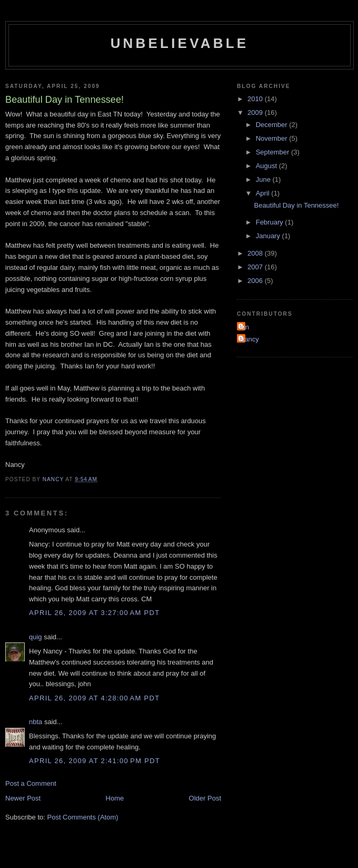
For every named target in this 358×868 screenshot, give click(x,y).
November (273, 138)
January (269, 236)
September (274, 152)
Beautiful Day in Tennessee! (296, 205)
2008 (256, 253)
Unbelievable (180, 43)
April (264, 193)
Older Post (205, 798)
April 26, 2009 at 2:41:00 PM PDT (95, 761)
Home (115, 798)
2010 (256, 99)
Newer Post (23, 798)
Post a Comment (31, 783)
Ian (244, 327)
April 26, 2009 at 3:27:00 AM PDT (94, 613)
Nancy (249, 339)
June (264, 179)
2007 (256, 267)
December (273, 125)
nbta (36, 722)
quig (36, 637)
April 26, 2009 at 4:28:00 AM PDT (94, 698)
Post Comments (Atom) (83, 817)
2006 (256, 281)
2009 (256, 113)
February (271, 222)
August (267, 166)
